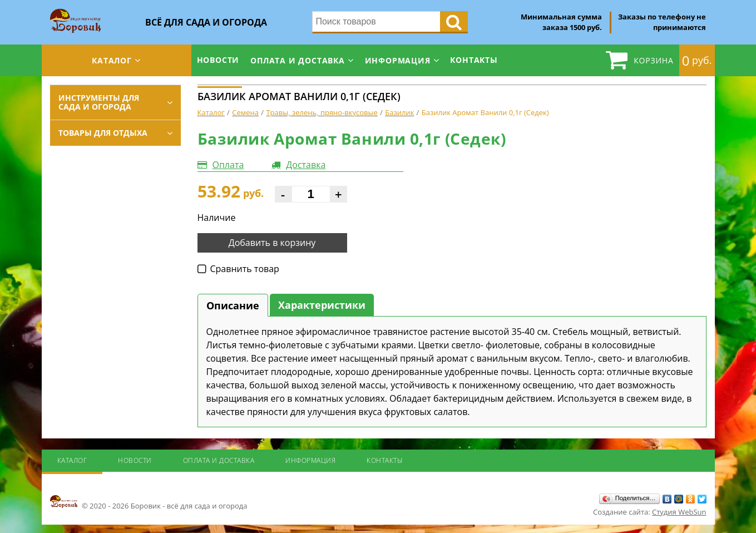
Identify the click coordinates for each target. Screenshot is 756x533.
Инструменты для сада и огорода (99, 102)
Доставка (306, 165)
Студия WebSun (679, 512)
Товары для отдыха (103, 133)
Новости (218, 60)
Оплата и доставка (298, 60)
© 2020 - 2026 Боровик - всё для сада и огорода (149, 502)
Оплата (228, 165)
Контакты (474, 60)
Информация (398, 60)
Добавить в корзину (272, 243)
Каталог (112, 60)
